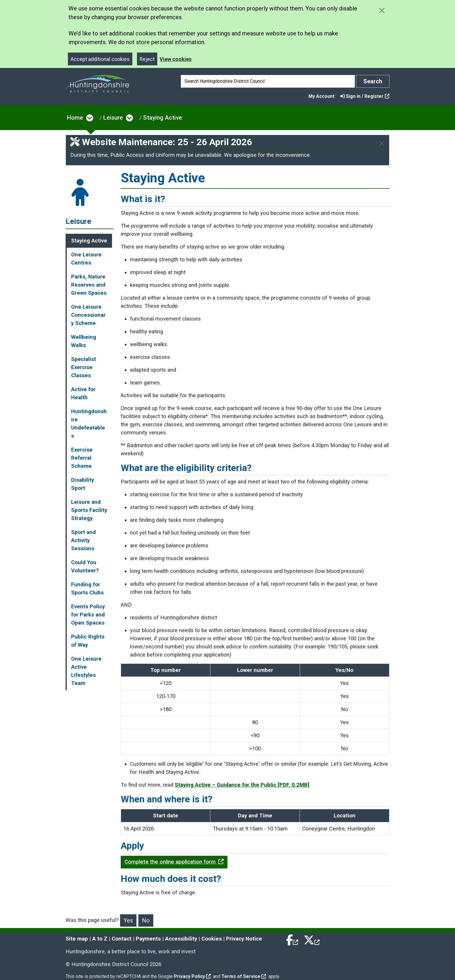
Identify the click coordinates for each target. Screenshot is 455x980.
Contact (122, 939)
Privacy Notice (244, 939)
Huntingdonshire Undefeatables (89, 424)
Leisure (113, 118)
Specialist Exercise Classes (84, 367)
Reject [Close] (147, 59)
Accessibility (181, 939)
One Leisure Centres (86, 259)
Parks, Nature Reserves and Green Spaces (89, 285)
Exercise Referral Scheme (82, 458)
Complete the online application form (174, 862)
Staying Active (162, 118)
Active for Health (83, 393)
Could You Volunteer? (85, 567)
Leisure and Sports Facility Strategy (89, 510)
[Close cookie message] (382, 10)
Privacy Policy (192, 976)
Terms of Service (244, 976)
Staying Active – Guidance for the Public (242, 785)
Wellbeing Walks (84, 341)
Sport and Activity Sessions (83, 540)
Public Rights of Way (88, 641)
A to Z (100, 939)
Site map (77, 939)
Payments (148, 939)
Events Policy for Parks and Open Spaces (88, 615)
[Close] (382, 144)
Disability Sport (83, 484)
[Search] (268, 81)
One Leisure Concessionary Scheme (88, 315)
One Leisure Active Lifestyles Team (86, 671)
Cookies (212, 939)
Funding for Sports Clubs (87, 589)
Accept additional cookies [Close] (100, 59)
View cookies (176, 59)
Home (75, 118)
